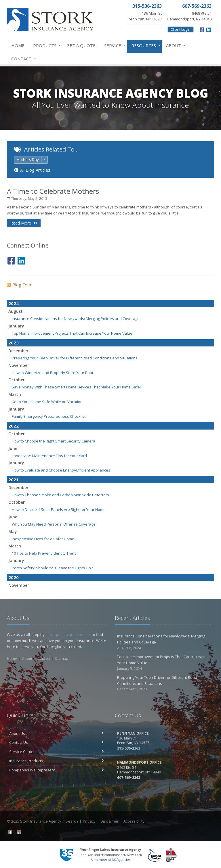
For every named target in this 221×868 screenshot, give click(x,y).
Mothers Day (28, 160)
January (16, 326)
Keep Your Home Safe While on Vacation (47, 402)
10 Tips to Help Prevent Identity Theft (44, 553)
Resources (145, 45)
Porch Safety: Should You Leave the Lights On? (52, 568)
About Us (57, 733)
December (18, 351)
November (19, 365)
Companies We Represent (57, 770)
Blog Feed (20, 285)
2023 (14, 343)
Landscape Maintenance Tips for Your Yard (49, 456)
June (13, 448)
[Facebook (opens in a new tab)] (202, 29)
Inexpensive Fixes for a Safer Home (43, 539)
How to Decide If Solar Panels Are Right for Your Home (59, 509)
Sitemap (62, 659)
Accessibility (134, 821)
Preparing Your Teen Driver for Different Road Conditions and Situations (75, 358)
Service (114, 45)
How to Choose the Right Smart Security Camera (54, 441)
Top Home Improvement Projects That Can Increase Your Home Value (72, 333)
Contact (22, 59)
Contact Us (57, 742)
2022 (14, 426)
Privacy (89, 821)
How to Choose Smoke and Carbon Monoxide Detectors (60, 495)
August (16, 311)
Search (72, 821)
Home (18, 45)
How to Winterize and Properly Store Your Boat (53, 373)
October (17, 380)
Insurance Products (57, 761)
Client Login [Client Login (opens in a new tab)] (181, 29)
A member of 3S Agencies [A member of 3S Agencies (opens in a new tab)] (110, 860)
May (13, 531)
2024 (14, 303)
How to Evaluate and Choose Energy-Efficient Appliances (61, 470)
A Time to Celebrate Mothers (53, 191)
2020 (14, 577)
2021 (14, 480)
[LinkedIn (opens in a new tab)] (209, 29)
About (175, 45)
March (15, 394)
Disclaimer (109, 821)
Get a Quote (81, 45)
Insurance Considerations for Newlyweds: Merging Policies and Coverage (76, 319)
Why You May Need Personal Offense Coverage (54, 524)
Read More (24, 223)
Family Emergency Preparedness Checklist (49, 416)
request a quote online (71, 635)
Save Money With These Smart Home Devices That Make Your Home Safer (77, 387)
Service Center (57, 752)
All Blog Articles (32, 170)
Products (46, 45)
